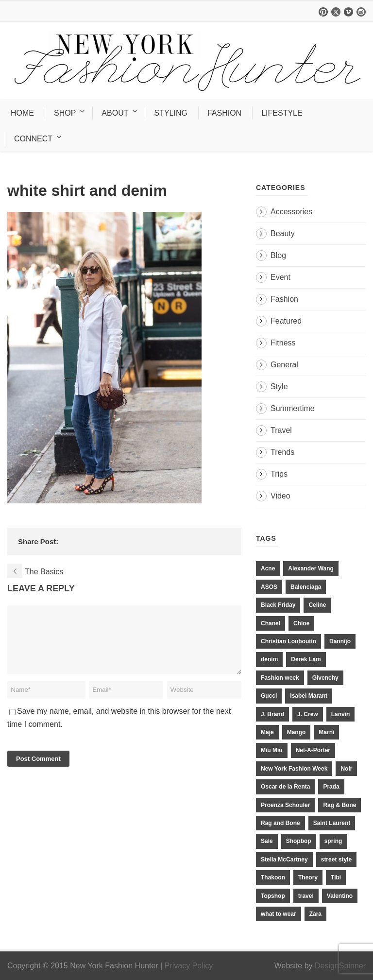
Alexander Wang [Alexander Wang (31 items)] (311, 568)
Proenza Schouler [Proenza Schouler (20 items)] (285, 805)
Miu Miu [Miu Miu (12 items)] (272, 750)
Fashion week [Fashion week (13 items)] (280, 678)
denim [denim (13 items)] (269, 659)
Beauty (283, 233)
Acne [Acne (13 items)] (268, 568)
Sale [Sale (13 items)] (267, 841)
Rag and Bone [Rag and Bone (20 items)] (280, 823)
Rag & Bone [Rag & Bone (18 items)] (339, 805)
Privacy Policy (189, 966)
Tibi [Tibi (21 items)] (336, 877)
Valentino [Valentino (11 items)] (340, 896)
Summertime (293, 408)
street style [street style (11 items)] (336, 860)
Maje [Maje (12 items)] (267, 732)
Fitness (283, 343)
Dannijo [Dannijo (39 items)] (340, 641)
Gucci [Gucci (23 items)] (269, 696)
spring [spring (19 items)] (333, 841)
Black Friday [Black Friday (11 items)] (278, 605)
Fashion (284, 299)
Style (279, 387)
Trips (279, 474)
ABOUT (115, 113)
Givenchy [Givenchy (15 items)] (325, 678)
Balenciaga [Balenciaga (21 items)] (306, 587)
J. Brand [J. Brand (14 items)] (272, 714)
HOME (22, 113)
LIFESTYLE (282, 113)
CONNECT (33, 139)
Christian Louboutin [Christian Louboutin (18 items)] (288, 641)
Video (280, 496)
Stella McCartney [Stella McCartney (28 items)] (284, 860)
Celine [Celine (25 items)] (317, 605)
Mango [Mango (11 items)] (297, 732)
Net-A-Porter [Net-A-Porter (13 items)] (313, 750)
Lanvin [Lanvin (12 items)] (341, 714)
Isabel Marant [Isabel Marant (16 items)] (309, 696)
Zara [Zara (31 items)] (315, 914)
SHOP (65, 113)
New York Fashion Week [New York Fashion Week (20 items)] (294, 769)
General (284, 365)
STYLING (170, 113)
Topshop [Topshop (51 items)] (273, 896)
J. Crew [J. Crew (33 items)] (308, 714)
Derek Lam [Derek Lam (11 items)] (306, 659)
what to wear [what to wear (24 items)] (279, 914)
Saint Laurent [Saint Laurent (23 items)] (332, 823)
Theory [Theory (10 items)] (308, 877)
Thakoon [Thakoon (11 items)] (273, 877)
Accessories (291, 212)
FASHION (224, 113)
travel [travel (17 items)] (306, 896)
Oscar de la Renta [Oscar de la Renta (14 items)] (285, 787)
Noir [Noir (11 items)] (346, 769)
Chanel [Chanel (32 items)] (271, 623)
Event (280, 277)
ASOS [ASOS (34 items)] (269, 587)
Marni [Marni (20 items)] (326, 732)
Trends (282, 452)
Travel (281, 430)
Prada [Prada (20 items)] (331, 787)
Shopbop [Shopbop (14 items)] (299, 841)
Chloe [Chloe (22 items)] (301, 623)
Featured (286, 321)
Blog (278, 255)
